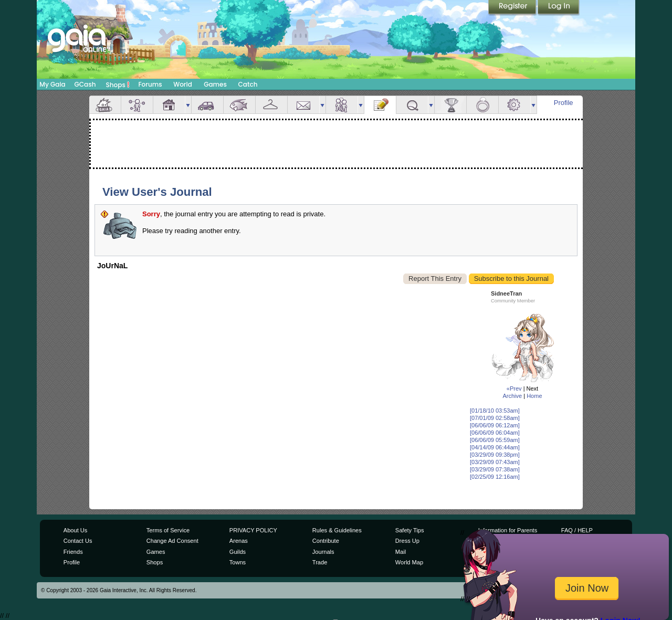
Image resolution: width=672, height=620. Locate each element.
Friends (342, 105)
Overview (105, 105)
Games (215, 84)
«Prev (514, 388)
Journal (380, 105)
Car (207, 105)
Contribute (326, 541)
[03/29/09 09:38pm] (495, 455)
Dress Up (407, 541)
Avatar (137, 105)
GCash (85, 84)
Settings (514, 105)
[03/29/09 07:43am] (495, 462)
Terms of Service (168, 530)
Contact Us (78, 541)
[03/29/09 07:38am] (495, 469)
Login (559, 8)
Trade (320, 562)
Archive (512, 396)
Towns (238, 562)
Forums (150, 84)
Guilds (238, 552)
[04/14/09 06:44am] (495, 447)
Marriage (482, 105)
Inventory (271, 105)
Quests (412, 105)
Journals (323, 552)
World (183, 84)
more (188, 105)
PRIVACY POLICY (253, 530)
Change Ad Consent (172, 541)
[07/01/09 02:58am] (495, 418)
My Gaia (52, 84)
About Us (75, 530)
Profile (564, 103)
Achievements (450, 105)
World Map (409, 562)
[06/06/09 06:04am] (495, 433)
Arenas (239, 541)
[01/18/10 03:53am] (495, 411)
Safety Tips (410, 530)
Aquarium (239, 105)
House (169, 105)
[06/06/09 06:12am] (495, 425)
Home (534, 396)
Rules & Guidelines (337, 530)
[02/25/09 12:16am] (495, 477)
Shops (118, 85)
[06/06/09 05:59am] (495, 440)
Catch (248, 84)
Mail (303, 105)
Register (513, 8)
